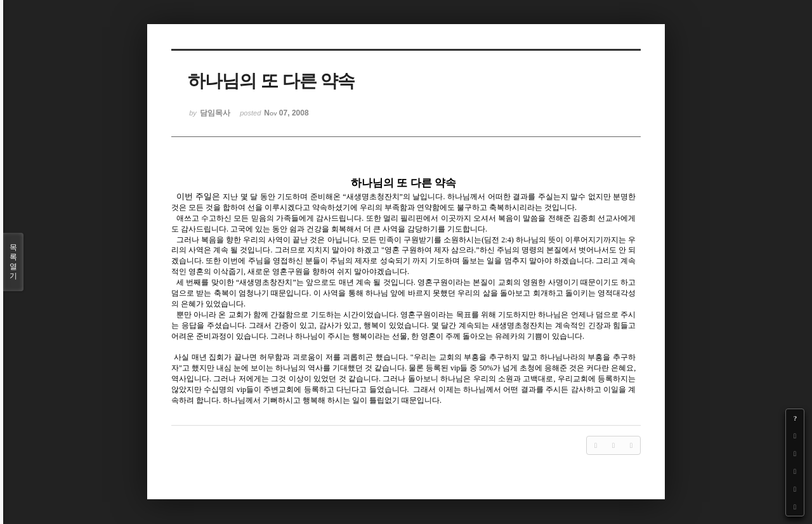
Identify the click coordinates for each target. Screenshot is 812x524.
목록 (13, 262)
